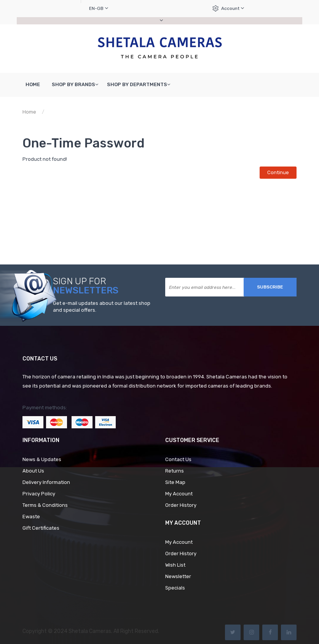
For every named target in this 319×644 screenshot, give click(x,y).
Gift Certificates (41, 528)
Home (29, 112)
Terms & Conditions (45, 505)
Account (233, 8)
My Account (179, 494)
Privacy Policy (39, 494)
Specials (175, 588)
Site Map (175, 482)
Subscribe (270, 287)
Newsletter (178, 576)
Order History (181, 505)
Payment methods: (45, 408)
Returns (175, 471)
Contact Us (178, 459)
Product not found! (73, 112)
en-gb (99, 8)
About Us (33, 471)
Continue (278, 172)
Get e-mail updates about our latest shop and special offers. (102, 307)
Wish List (175, 565)
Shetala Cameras (90, 631)
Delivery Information (46, 482)
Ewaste (31, 517)
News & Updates (42, 459)
